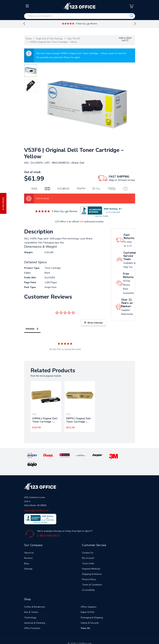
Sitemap (28, 560)
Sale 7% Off (73, 39)
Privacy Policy (89, 571)
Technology (30, 609)
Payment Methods (91, 560)
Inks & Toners (31, 603)
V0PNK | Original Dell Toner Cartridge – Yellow (45, 420)
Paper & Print (87, 603)
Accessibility (88, 581)
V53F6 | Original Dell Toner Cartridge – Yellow (53, 42)
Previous (24, 24)
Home (29, 39)
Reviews (28, 549)
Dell (82, 222)
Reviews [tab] (30, 329)
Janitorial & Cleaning (35, 614)
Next (135, 24)
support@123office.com (36, 502)
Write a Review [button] (95, 323)
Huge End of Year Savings (49, 39)
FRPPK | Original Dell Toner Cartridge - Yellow (78, 420)
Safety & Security (90, 614)
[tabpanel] (46, 407)
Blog (26, 555)
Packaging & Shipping (92, 609)
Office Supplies (89, 598)
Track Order (88, 555)
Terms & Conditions (92, 576)
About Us (29, 544)
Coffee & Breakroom (35, 598)
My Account (88, 549)
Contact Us (88, 544)
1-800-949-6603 (48, 527)
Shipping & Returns (92, 565)
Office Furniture (32, 620)
